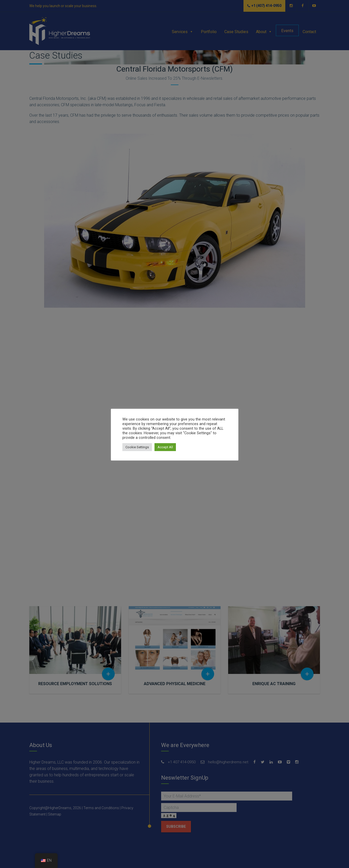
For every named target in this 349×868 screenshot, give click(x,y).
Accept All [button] (165, 447)
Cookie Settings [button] (137, 447)
